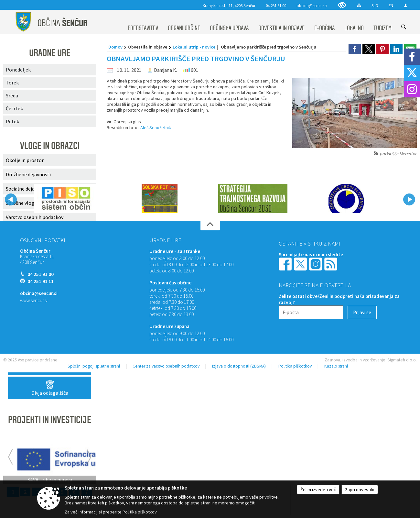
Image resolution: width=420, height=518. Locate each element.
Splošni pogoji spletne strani (94, 366)
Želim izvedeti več (318, 490)
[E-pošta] (311, 312)
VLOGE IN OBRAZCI (50, 146)
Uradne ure (165, 240)
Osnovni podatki (43, 240)
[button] (11, 199)
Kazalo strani (336, 366)
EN (391, 6)
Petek (12, 121)
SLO (375, 6)
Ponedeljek (18, 70)
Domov (115, 47)
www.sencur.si (34, 300)
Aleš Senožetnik (156, 127)
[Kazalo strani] (359, 5)
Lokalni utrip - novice (194, 47)
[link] (355, 49)
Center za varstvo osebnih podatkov (166, 366)
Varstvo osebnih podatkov (35, 217)
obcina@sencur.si (312, 6)
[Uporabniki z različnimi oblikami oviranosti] (342, 5)
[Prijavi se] (362, 312)
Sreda (12, 95)
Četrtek (14, 108)
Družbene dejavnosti (28, 174)
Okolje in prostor (25, 160)
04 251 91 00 (276, 6)
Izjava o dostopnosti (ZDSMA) (239, 366)
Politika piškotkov (295, 366)
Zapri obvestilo (360, 490)
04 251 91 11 (41, 281)
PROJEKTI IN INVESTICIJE (50, 420)
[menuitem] (143, 22)
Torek (12, 83)
